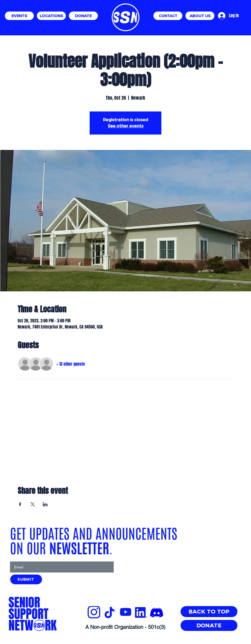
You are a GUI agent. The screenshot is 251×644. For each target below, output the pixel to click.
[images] (157, 613)
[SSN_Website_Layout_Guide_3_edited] (94, 613)
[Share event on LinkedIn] (45, 504)
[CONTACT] (168, 16)
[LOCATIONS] (51, 16)
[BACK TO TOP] (209, 612)
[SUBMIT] (26, 579)
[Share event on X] (33, 504)
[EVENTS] (19, 16)
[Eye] (126, 18)
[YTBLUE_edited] (125, 613)
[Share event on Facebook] (20, 504)
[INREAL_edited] (141, 613)
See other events (126, 126)
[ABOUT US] (200, 16)
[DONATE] (83, 16)
